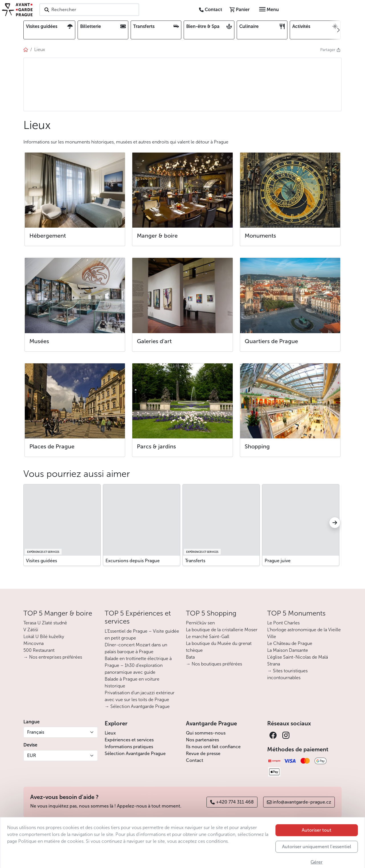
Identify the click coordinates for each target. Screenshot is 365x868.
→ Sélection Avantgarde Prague (137, 706)
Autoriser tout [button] (317, 845)
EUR (32, 755)
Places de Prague (52, 446)
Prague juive (278, 561)
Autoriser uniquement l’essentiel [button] (317, 862)
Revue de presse (203, 753)
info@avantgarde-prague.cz (299, 802)
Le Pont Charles (283, 623)
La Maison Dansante (288, 650)
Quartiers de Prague (271, 341)
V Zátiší (31, 630)
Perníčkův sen (200, 623)
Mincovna (34, 643)
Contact (195, 760)
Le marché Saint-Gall (208, 637)
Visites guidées (41, 561)
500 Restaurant (39, 650)
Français (36, 732)
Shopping (257, 446)
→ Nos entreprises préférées (53, 657)
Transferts (195, 561)
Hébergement (48, 236)
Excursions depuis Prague (133, 561)
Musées (39, 341)
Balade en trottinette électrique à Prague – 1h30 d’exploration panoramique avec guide (138, 665)
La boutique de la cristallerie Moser (222, 630)
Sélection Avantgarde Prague (135, 753)
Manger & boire (157, 236)
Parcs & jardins (156, 446)
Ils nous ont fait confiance (213, 747)
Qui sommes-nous (206, 733)
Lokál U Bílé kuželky (44, 637)
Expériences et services (129, 740)
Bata (190, 657)
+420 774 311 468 (232, 802)
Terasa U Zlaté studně (45, 623)
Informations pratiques (129, 747)
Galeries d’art (154, 341)
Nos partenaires (202, 740)
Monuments (260, 236)
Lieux (110, 733)
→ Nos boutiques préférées (214, 664)
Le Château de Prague (290, 643)
